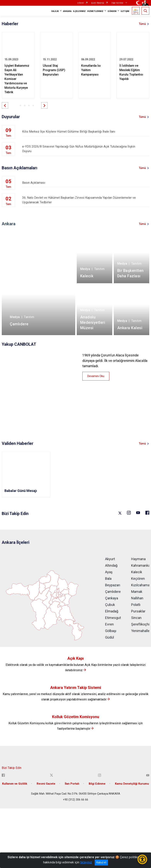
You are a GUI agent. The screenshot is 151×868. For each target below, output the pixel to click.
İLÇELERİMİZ (79, 11)
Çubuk (110, 605)
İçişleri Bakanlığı (98, 3)
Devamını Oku (96, 376)
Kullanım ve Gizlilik (15, 784)
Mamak (137, 592)
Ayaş (109, 572)
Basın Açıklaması (86, 183)
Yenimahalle (140, 631)
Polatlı (136, 605)
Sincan (136, 618)
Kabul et (101, 862)
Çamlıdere (113, 592)
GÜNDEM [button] (112, 11)
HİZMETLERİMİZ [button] (95, 11)
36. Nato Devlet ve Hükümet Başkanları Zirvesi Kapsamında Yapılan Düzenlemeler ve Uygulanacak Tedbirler (86, 200)
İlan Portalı (72, 784)
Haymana (138, 559)
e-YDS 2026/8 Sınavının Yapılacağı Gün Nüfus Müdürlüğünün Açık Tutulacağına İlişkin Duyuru (86, 149)
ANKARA (67, 11)
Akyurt (110, 559)
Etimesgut (113, 618)
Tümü (142, 24)
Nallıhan (137, 598)
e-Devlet (81, 3)
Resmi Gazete (46, 784)
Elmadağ (112, 611)
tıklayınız (86, 862)
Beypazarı (113, 585)
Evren (109, 624)
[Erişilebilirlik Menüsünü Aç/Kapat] (142, 859)
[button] (5, 105)
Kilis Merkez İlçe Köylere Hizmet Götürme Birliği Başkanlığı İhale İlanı (86, 132)
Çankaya (112, 598)
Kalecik (137, 572)
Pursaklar (138, 611)
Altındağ (111, 565)
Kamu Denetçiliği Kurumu (132, 784)
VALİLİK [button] (55, 11)
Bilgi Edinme (97, 784)
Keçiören (138, 579)
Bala (108, 579)
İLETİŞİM (125, 11)
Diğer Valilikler (118, 3)
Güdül (110, 637)
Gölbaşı (111, 631)
